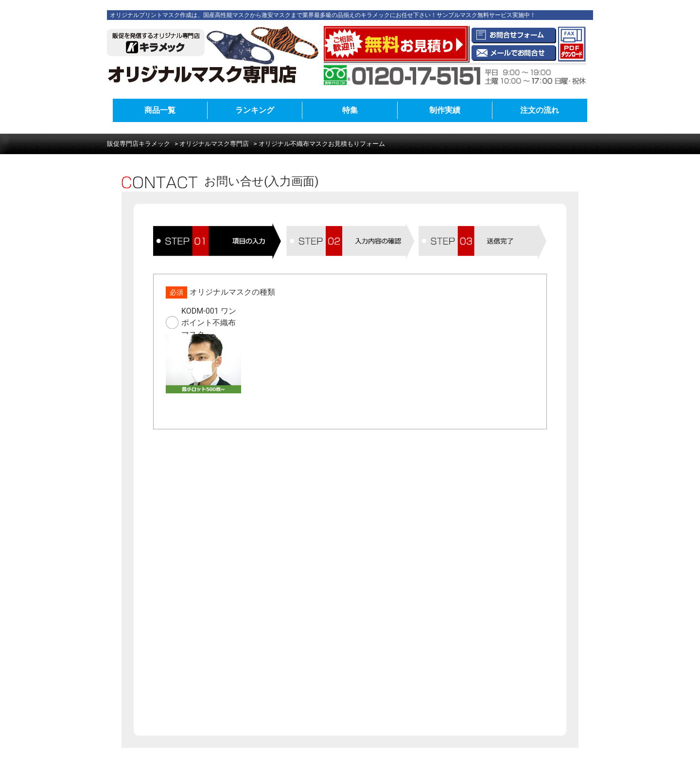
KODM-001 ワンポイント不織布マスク (209, 322)
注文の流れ (540, 110)
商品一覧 (160, 110)
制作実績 (445, 110)
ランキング (255, 110)
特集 (350, 110)
